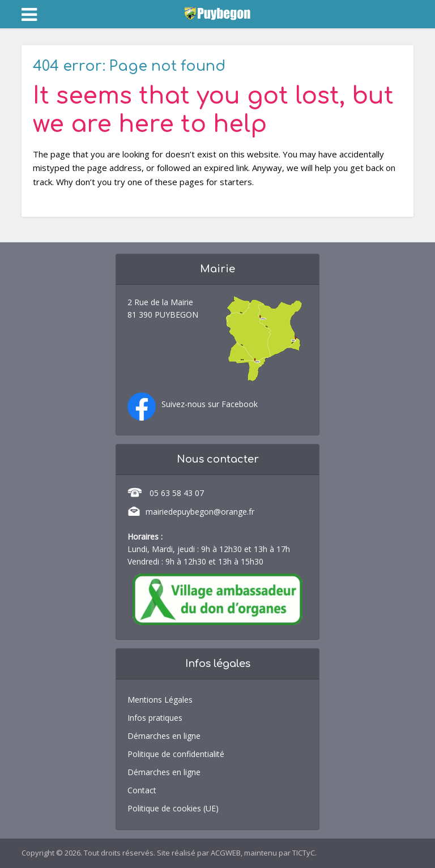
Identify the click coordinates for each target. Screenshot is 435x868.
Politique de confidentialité (176, 754)
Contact (142, 790)
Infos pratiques (155, 718)
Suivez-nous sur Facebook (210, 404)
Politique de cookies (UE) (173, 808)
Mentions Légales (160, 700)
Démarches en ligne (164, 736)
